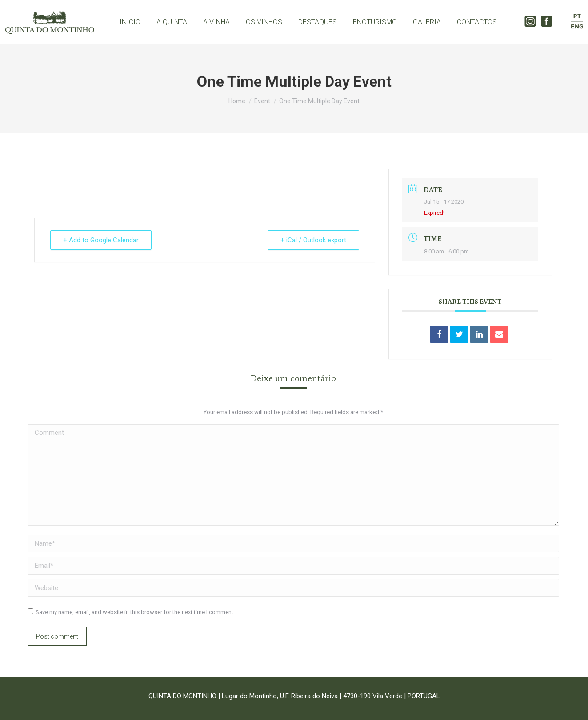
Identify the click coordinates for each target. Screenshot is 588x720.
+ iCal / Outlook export (313, 240)
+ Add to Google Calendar (101, 240)
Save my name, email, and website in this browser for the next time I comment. (135, 612)
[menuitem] (130, 22)
